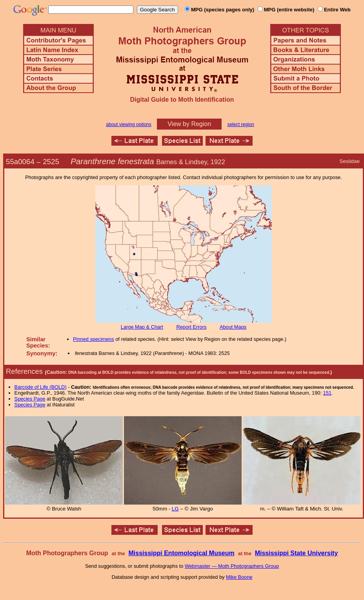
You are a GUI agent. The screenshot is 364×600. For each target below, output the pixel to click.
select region (241, 124)
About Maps (233, 327)
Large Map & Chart (142, 327)
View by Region (189, 124)
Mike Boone (239, 577)
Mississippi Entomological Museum (181, 553)
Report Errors (192, 327)
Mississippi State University (297, 553)
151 (327, 393)
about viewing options (128, 124)
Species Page (30, 399)
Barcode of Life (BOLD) (41, 387)
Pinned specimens (94, 339)
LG (175, 509)
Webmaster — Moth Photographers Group (232, 566)
